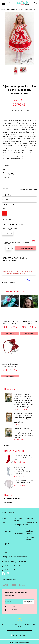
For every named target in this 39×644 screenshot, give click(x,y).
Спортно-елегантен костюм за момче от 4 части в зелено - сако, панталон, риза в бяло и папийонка (23, 433)
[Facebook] (4, 574)
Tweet (29, 280)
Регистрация (19, 525)
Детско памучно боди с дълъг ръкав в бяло (24, 481)
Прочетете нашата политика (19, 630)
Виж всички (8, 502)
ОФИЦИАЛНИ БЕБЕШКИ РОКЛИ (26, 9)
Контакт (17, 529)
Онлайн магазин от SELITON (19, 642)
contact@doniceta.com (18, 562)
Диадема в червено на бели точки (10, 365)
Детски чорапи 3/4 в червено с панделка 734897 (23, 457)
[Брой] (8, 248)
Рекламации (18, 533)
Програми (5, 544)
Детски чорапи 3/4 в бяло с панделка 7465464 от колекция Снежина (23, 471)
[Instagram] (8, 574)
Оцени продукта (9, 282)
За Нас (4, 527)
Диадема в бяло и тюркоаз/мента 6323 (10, 323)
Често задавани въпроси (29, 531)
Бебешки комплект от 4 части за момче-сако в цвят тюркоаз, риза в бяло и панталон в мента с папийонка (24, 418)
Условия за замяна (30, 538)
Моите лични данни (20, 635)
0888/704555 (16, 566)
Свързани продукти (14, 291)
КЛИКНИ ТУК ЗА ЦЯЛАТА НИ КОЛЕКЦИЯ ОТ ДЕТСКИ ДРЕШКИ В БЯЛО (18, 272)
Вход (3, 522)
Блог (3, 548)
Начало (3, 9)
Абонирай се (11, 445)
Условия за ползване (18, 519)
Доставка (29, 518)
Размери (5, 552)
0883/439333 (16, 570)
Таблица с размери (29, 189)
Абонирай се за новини (13, 498)
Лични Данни (6, 531)
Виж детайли (10, 333)
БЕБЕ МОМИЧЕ (11, 9)
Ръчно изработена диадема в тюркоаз (29, 323)
